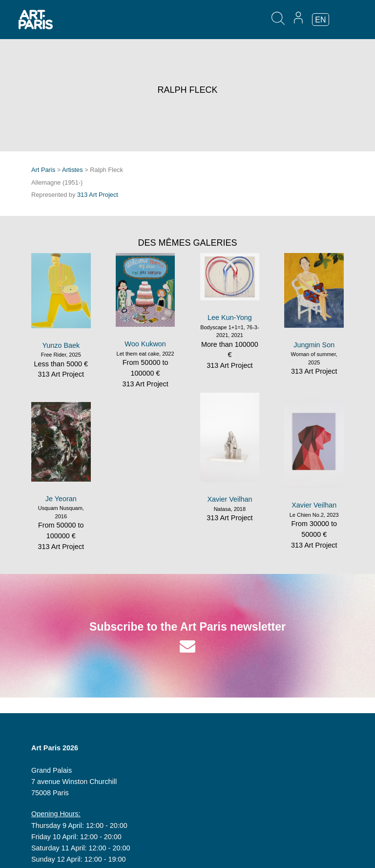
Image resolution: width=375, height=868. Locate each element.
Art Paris (43, 170)
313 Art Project (98, 195)
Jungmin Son (314, 345)
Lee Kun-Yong (230, 318)
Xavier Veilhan (229, 499)
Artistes (73, 170)
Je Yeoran (61, 499)
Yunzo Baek (61, 345)
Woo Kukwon (145, 344)
